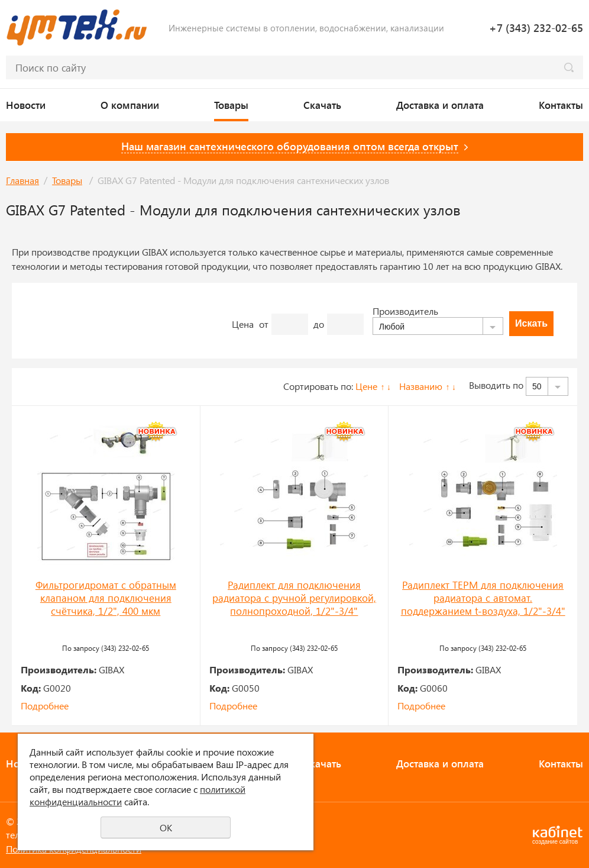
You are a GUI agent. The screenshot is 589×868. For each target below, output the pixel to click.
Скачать (322, 105)
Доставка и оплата (440, 105)
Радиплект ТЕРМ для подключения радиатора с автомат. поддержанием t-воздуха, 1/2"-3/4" (483, 598)
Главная (22, 180)
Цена (243, 324)
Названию (421, 386)
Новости (26, 105)
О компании (130, 105)
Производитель (405, 311)
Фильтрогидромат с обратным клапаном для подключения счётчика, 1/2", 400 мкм (106, 598)
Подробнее (45, 706)
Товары (231, 105)
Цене (366, 386)
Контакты (561, 105)
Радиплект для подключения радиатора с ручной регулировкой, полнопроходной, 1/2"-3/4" (294, 598)
